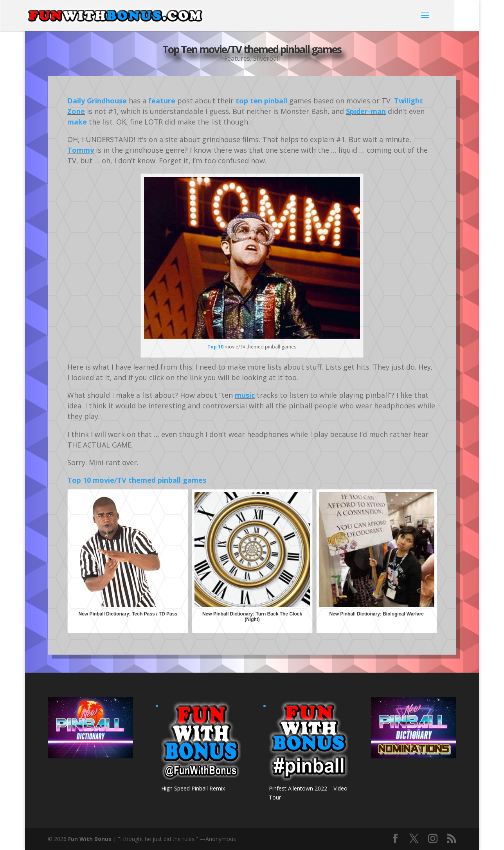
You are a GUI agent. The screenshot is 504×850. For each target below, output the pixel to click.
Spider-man (366, 111)
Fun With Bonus (90, 839)
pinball (276, 101)
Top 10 (215, 347)
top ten (249, 101)
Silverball (266, 58)
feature (162, 101)
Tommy (81, 150)
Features (237, 58)
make (77, 122)
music (245, 395)
